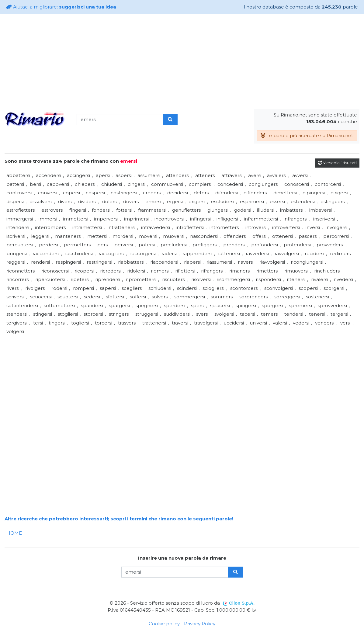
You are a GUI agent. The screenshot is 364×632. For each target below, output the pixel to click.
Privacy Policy (200, 624)
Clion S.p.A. (242, 603)
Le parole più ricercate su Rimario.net (307, 135)
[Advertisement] (182, 62)
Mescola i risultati (337, 163)
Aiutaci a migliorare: (61, 7)
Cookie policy (164, 624)
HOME (14, 533)
